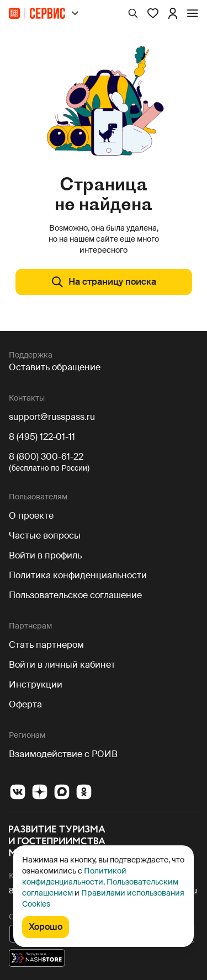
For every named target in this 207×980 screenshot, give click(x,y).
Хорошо (46, 927)
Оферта (25, 704)
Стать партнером (46, 645)
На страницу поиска (104, 282)
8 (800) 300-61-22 (46, 457)
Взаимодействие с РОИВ (63, 754)
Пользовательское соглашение (75, 595)
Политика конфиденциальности (78, 575)
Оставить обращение (55, 367)
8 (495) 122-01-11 (42, 437)
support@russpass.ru (52, 417)
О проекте (31, 516)
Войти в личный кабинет (62, 665)
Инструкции (36, 685)
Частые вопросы (45, 536)
